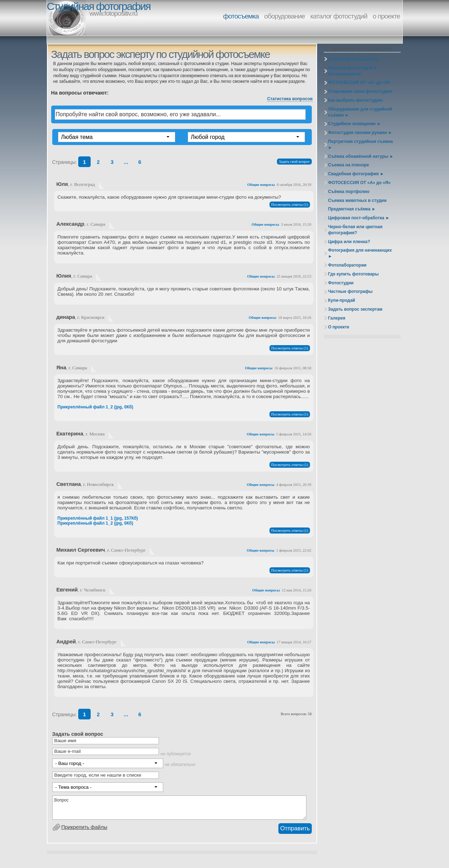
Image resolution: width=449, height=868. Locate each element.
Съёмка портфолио (349, 192)
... (126, 162)
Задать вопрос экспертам (355, 309)
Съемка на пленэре (349, 165)
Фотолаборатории (347, 265)
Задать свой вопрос (294, 162)
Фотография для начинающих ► (360, 253)
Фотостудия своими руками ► (360, 133)
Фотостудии (341, 283)
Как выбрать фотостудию (356, 100)
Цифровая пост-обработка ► (359, 218)
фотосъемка (241, 16)
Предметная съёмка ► (352, 209)
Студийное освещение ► (355, 124)
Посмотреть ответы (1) (290, 205)
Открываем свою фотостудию (360, 91)
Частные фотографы (350, 291)
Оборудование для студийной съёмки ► (360, 112)
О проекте (339, 327)
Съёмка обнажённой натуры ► (361, 156)
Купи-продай (342, 300)
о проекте (386, 16)
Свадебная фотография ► (356, 174)
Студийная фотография (99, 6)
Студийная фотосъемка (353, 59)
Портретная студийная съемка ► (360, 144)
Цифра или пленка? (349, 242)
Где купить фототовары (354, 274)
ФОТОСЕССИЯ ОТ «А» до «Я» (359, 82)
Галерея (337, 318)
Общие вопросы (261, 185)
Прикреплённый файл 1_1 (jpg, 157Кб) (98, 518)
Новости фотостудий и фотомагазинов (352, 71)
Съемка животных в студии (357, 200)
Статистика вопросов (290, 99)
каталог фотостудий (339, 16)
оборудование (284, 16)
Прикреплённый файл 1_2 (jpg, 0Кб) (95, 407)
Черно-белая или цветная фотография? (355, 230)
